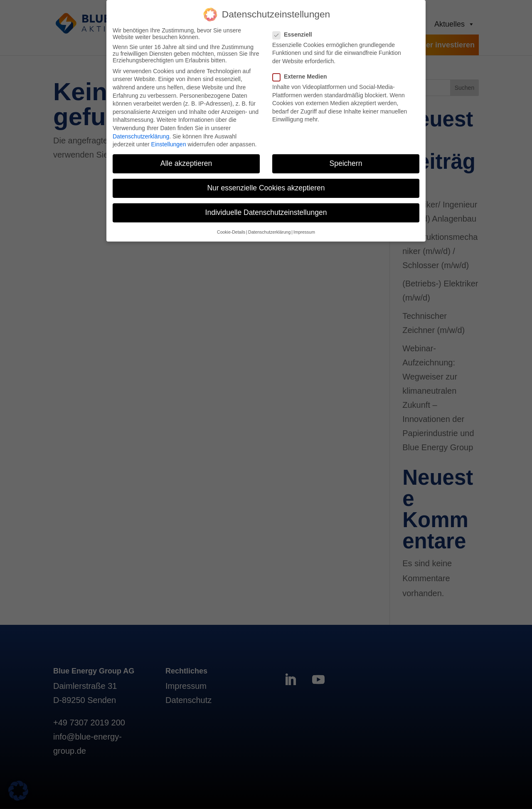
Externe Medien (303, 72)
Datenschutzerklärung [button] (269, 228)
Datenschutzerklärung (141, 132)
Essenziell (296, 30)
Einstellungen (169, 141)
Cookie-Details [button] (231, 228)
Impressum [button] (304, 228)
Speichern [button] (346, 160)
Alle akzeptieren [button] (186, 160)
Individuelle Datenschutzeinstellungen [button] (266, 209)
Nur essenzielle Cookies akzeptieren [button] (266, 184)
